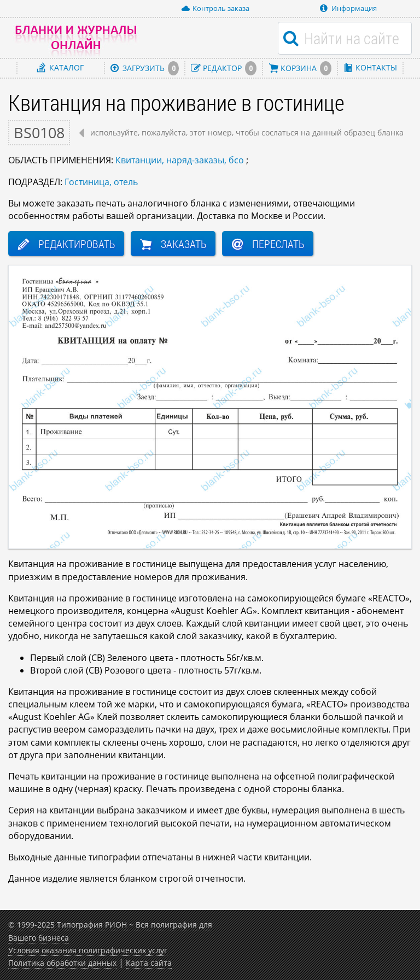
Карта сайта (149, 963)
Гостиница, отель (101, 182)
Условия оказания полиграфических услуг (88, 950)
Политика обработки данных (62, 963)
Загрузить (145, 68)
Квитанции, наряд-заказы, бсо (180, 160)
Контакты (370, 67)
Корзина (300, 68)
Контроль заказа (215, 8)
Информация (348, 8)
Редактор (224, 68)
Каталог (60, 67)
